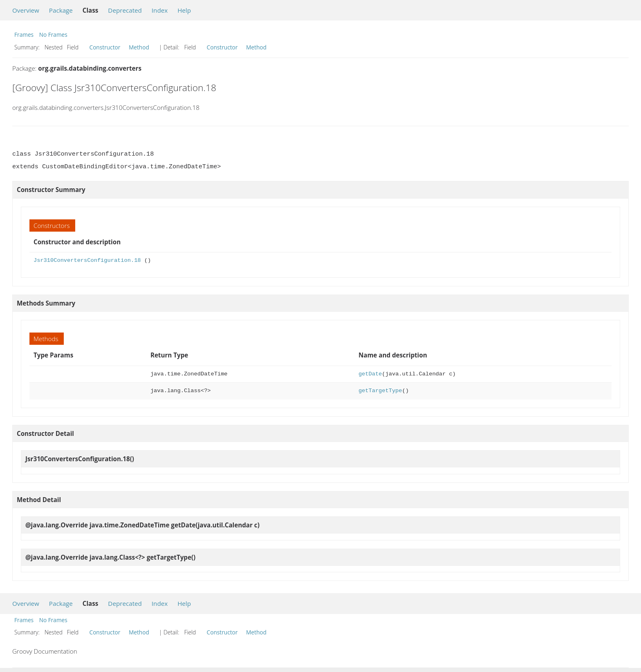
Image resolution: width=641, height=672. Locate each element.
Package (61, 10)
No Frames (53, 35)
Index (160, 10)
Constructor (105, 47)
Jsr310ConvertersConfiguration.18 (87, 260)
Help (184, 10)
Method (139, 47)
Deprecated (125, 10)
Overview (26, 10)
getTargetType (380, 391)
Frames (24, 35)
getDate (370, 374)
